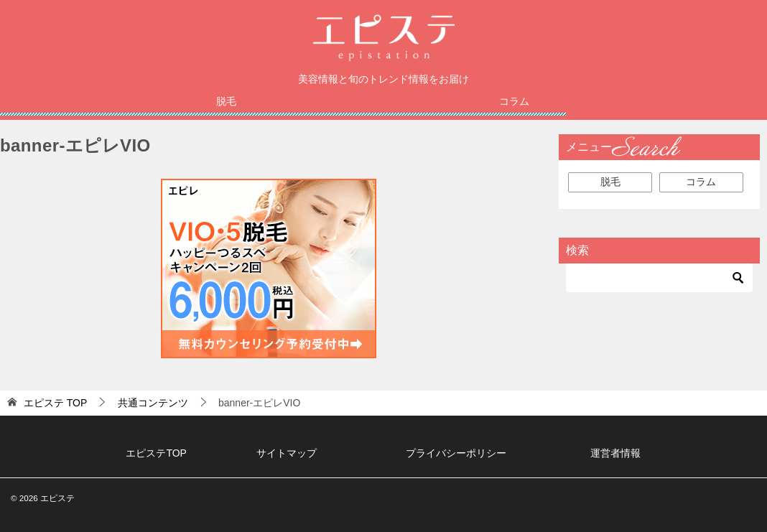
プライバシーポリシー (456, 454)
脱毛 (226, 102)
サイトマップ (287, 454)
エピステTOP (156, 454)
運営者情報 (615, 454)
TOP (55, 403)
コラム (514, 102)
